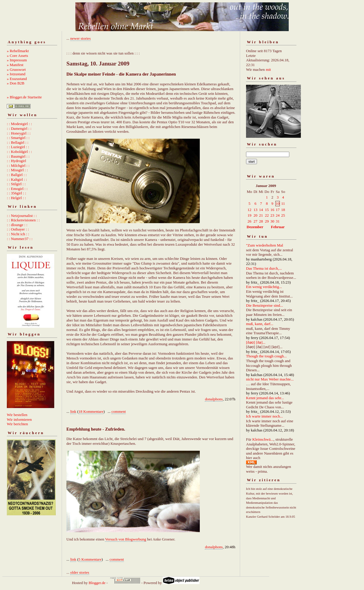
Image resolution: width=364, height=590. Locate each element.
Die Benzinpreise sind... (265, 305)
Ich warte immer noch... (264, 416)
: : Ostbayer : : (18, 229)
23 (272, 215)
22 (267, 215)
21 (261, 215)
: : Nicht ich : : (18, 234)
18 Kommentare (91, 411)
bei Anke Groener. (161, 539)
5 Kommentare (90, 559)
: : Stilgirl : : (16, 184)
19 (249, 215)
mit (268, 69)
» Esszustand (17, 79)
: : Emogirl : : (17, 189)
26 (249, 221)
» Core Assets (17, 56)
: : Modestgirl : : (19, 124)
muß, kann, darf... (260, 324)
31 (278, 221)
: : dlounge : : (17, 225)
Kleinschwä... (263, 439)
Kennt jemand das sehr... (265, 398)
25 (283, 215)
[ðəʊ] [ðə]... (256, 342)
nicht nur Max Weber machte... (270, 379)
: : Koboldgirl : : (19, 152)
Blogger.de (97, 583)
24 (278, 215)
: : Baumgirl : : (18, 156)
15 (267, 210)
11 (283, 203)
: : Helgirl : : (16, 198)
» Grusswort (16, 69)
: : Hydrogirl (16, 161)
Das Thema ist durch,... (264, 268)
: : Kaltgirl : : (17, 179)
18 (283, 210)
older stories (80, 572)
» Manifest (15, 65)
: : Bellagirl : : (18, 142)
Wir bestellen (17, 415)
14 (261, 210)
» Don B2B (16, 83)
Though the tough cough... (266, 356)
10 (278, 203)
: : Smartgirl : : (18, 138)
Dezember (255, 227)
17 (278, 210)
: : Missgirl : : (17, 170)
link (73, 411)
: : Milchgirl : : (18, 166)
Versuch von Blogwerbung (126, 539)
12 (249, 210)
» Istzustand (16, 74)
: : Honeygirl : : (19, 133)
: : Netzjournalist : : (22, 216)
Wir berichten (17, 424)
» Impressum (17, 60)
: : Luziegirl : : (18, 147)
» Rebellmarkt (18, 51)
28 (261, 221)
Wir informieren (19, 419)
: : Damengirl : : (19, 128)
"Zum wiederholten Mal (265, 245)
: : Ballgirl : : (17, 175)
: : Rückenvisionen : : (23, 220)
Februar (278, 227)
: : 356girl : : (16, 193)
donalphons (214, 399)
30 (272, 221)
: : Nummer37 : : (20, 239)
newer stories (80, 38)
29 (267, 221)
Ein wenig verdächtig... (264, 287)
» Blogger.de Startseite (24, 97)
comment (119, 411)
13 (255, 210)
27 (255, 221)
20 (255, 215)
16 (272, 210)
